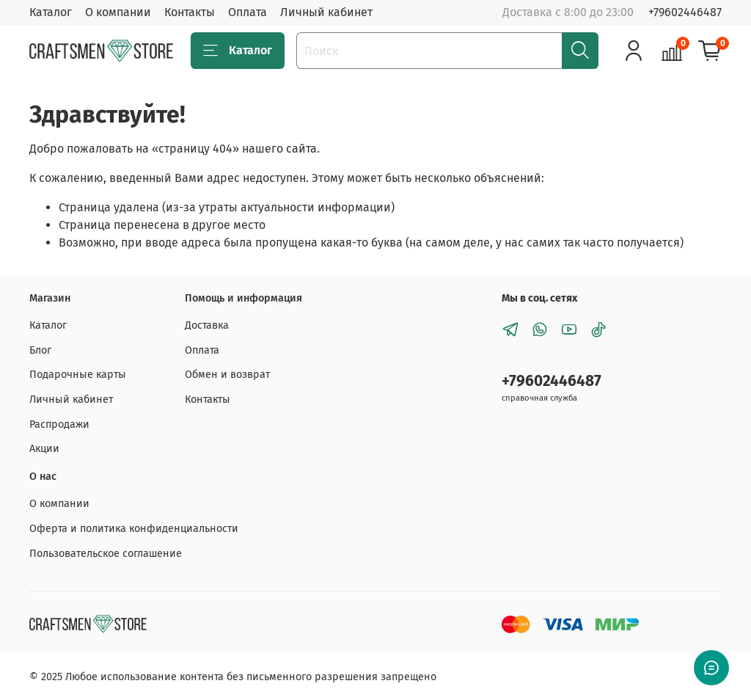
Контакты (190, 12)
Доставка (207, 325)
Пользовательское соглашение (106, 554)
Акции (44, 449)
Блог (40, 350)
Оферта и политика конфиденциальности (134, 529)
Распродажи (59, 424)
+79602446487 (685, 12)
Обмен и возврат (227, 375)
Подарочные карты (78, 375)
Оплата (248, 12)
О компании (118, 12)
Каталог (51, 12)
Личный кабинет (326, 12)
